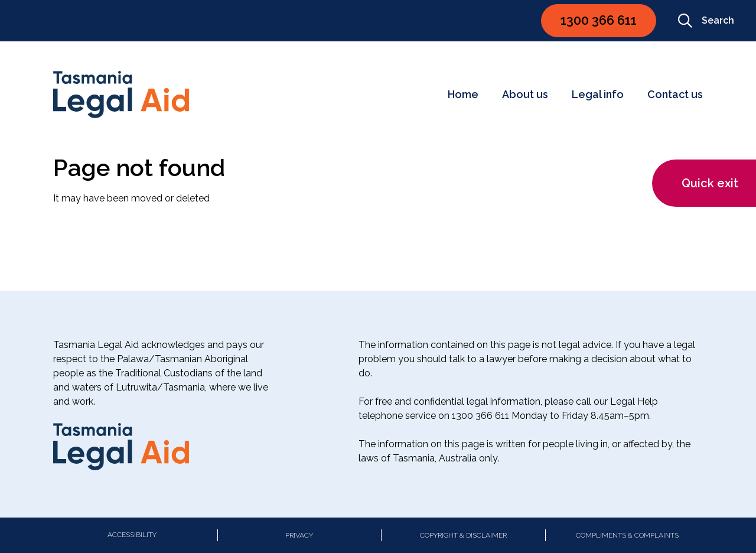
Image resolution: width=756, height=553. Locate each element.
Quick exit (710, 183)
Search (706, 21)
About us (525, 94)
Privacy (299, 535)
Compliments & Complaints (627, 535)
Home (463, 94)
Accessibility (132, 535)
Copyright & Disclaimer (463, 535)
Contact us (675, 94)
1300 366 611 (599, 20)
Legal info (598, 94)
